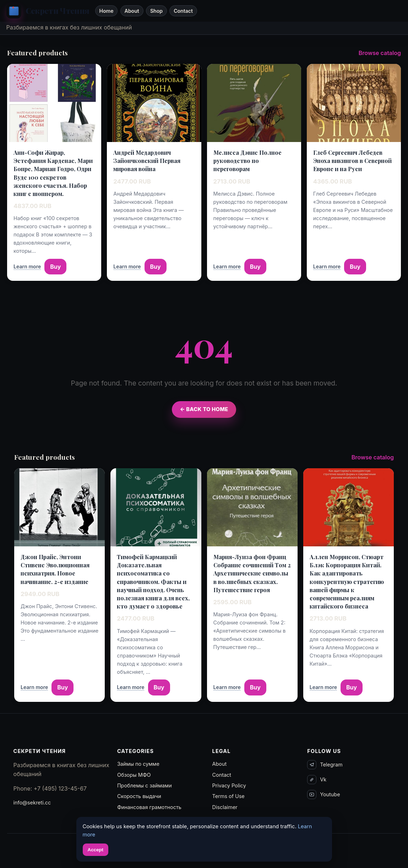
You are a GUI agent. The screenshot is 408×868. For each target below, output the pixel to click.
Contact (183, 11)
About (132, 11)
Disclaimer (225, 807)
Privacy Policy (229, 785)
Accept (96, 850)
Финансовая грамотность (149, 807)
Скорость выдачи (139, 796)
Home (106, 11)
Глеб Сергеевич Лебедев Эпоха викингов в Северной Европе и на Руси (352, 161)
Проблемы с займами (145, 785)
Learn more (27, 266)
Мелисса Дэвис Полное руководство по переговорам (247, 161)
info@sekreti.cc (32, 803)
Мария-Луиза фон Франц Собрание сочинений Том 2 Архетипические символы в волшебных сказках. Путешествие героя (252, 573)
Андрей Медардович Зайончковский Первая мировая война (147, 161)
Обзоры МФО (134, 775)
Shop (156, 11)
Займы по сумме (138, 764)
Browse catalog (380, 53)
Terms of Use (229, 796)
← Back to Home (204, 409)
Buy (55, 267)
